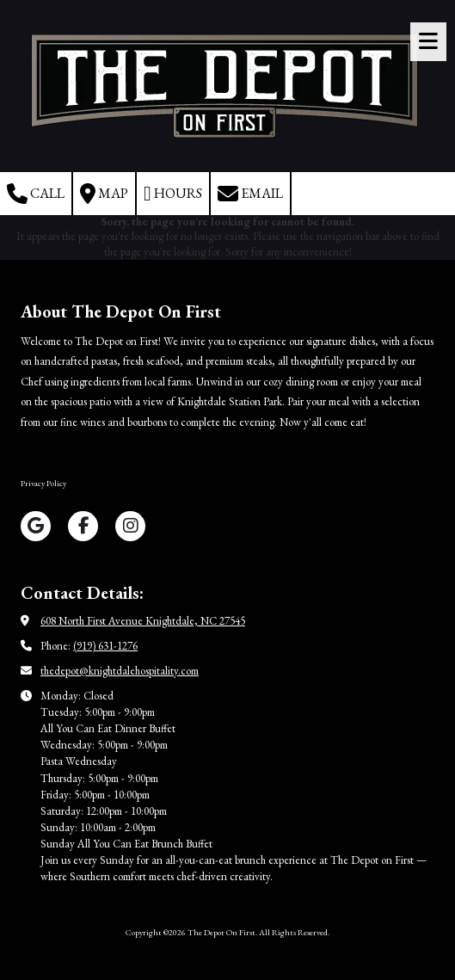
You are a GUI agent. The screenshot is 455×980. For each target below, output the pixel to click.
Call (36, 194)
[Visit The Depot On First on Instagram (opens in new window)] (130, 526)
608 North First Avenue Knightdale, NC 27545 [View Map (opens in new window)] (143, 621)
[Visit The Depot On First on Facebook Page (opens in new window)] (83, 526)
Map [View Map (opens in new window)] (104, 194)
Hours (173, 194)
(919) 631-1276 (105, 646)
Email (250, 194)
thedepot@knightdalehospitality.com (120, 671)
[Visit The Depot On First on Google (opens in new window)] (36, 526)
